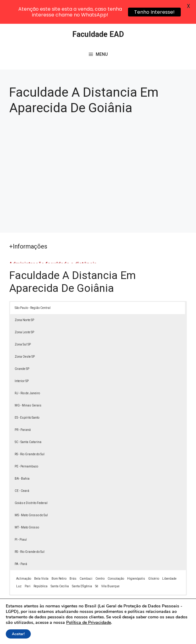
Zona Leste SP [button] (24, 310)
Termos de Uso (101, 636)
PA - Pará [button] (21, 542)
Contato (129, 636)
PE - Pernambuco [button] (26, 444)
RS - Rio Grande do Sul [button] (30, 432)
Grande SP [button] (22, 347)
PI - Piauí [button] (21, 518)
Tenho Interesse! (154, 12)
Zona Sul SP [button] (23, 322)
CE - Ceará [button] (22, 469)
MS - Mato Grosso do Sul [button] (31, 493)
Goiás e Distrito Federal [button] (31, 481)
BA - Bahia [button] (22, 457)
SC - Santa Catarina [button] (28, 420)
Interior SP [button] (22, 359)
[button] (178, 626)
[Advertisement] (98, 150)
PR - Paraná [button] (23, 408)
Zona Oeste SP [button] (25, 335)
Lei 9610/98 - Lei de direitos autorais (88, 607)
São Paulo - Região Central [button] (33, 286)
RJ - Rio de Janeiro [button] (27, 371)
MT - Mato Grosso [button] (27, 505)
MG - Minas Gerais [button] (28, 383)
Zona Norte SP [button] (24, 298)
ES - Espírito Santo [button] (27, 396)
